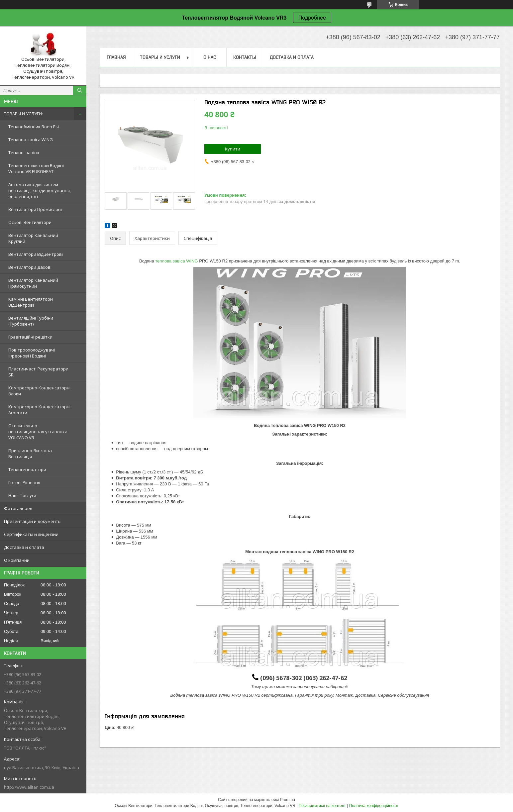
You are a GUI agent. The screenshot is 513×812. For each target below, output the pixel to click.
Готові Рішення (24, 482)
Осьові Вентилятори (30, 222)
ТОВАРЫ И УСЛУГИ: (23, 114)
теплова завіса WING (176, 261)
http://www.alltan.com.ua (29, 787)
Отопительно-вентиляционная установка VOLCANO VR (38, 432)
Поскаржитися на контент (322, 806)
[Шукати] (80, 90)
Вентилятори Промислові (35, 209)
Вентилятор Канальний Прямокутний (33, 283)
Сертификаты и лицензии (31, 534)
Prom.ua (288, 800)
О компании (17, 560)
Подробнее (312, 18)
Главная (116, 57)
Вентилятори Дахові (30, 267)
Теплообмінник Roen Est (34, 127)
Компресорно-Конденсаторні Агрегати (39, 410)
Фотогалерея (18, 508)
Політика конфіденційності (374, 806)
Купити (233, 149)
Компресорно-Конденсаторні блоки (39, 391)
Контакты (245, 57)
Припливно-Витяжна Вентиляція (30, 454)
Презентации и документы (33, 521)
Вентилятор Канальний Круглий (33, 238)
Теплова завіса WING (31, 140)
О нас (210, 57)
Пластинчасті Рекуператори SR (38, 372)
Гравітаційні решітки (30, 337)
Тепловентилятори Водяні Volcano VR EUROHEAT (36, 168)
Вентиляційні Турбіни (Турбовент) (31, 321)
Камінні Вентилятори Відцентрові (31, 302)
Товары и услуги (160, 57)
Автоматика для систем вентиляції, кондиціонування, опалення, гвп (40, 190)
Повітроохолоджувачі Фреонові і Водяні (32, 353)
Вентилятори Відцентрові (36, 254)
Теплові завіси (24, 152)
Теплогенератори (27, 469)
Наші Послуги (22, 495)
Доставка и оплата (24, 547)
